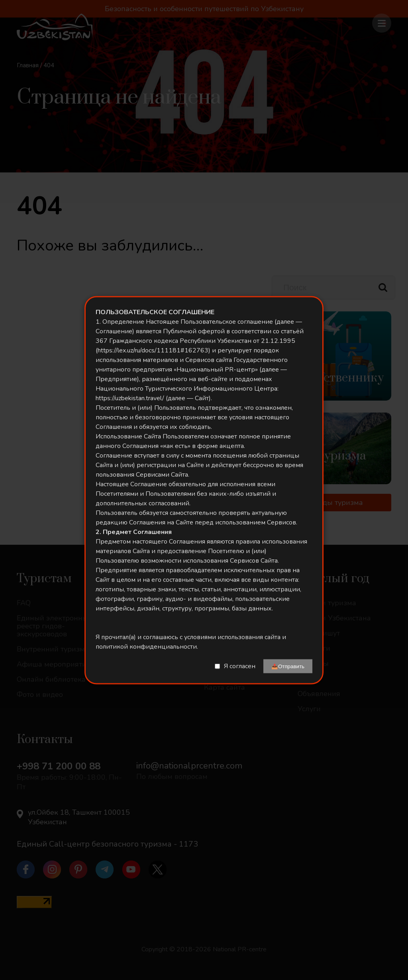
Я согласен (240, 666)
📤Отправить (288, 666)
